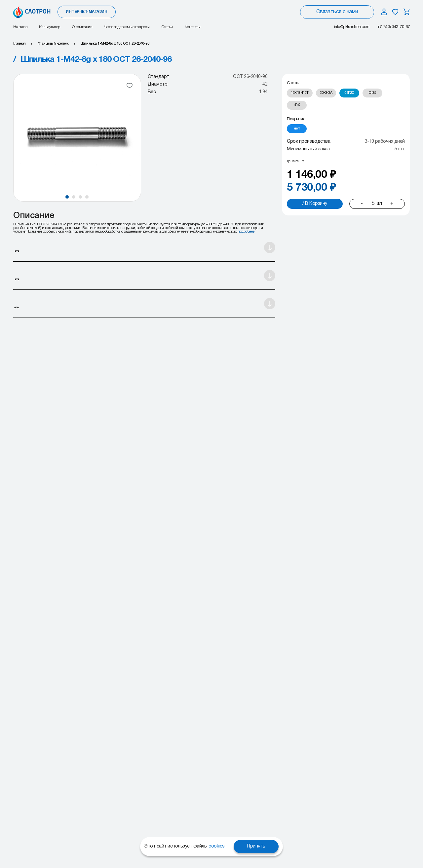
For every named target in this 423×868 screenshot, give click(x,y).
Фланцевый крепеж (53, 44)
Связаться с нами (337, 12)
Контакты (193, 27)
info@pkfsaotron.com (352, 27)
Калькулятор (50, 27)
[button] (67, 197)
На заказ (20, 27)
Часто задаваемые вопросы (127, 27)
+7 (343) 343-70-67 (394, 27)
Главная (19, 44)
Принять (256, 846)
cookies (217, 846)
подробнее (246, 232)
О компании (82, 27)
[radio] (300, 93)
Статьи (167, 27)
